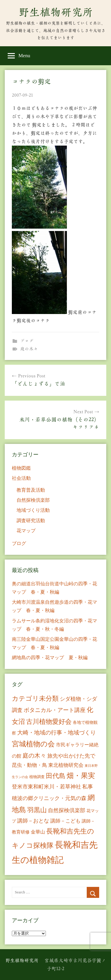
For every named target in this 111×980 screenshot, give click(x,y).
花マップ (26, 531)
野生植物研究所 (56, 12)
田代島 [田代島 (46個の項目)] (56, 776)
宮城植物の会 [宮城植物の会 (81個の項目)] (33, 744)
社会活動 (21, 478)
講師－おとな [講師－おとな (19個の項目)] (33, 821)
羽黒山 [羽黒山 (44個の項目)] (37, 810)
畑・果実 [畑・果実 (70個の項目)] (81, 776)
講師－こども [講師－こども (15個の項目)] (65, 821)
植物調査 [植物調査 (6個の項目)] (37, 777)
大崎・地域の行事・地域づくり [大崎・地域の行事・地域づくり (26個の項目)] (57, 733)
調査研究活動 (31, 521)
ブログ (27, 341)
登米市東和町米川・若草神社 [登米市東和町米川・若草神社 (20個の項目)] (46, 787)
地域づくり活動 (33, 510)
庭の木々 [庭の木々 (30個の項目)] (34, 756)
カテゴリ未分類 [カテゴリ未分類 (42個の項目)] (35, 699)
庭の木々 (29, 349)
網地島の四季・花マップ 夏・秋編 (50, 658)
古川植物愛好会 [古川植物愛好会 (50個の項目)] (49, 722)
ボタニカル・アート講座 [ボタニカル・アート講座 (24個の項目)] (55, 710)
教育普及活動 (31, 490)
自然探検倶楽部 (33, 500)
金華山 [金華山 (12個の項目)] (38, 832)
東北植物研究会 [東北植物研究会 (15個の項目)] (66, 765)
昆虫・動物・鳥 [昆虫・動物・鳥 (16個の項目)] (29, 765)
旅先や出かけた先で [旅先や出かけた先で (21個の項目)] (71, 756)
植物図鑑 (21, 468)
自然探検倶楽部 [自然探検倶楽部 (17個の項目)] (67, 810)
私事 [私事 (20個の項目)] (88, 787)
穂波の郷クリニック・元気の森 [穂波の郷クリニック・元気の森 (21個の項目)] (49, 798)
